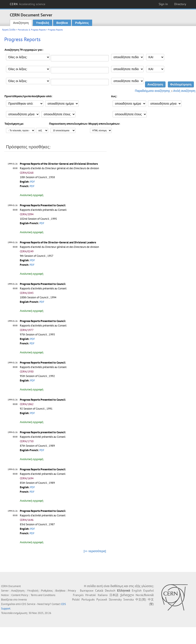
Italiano (103, 595)
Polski (76, 599)
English (137, 591)
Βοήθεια (62, 23)
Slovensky (115, 599)
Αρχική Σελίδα (9, 30)
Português (88, 599)
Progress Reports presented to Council (43, 432)
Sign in (163, 4)
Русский (102, 599)
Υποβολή (43, 23)
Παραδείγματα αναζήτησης (153, 91)
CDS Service (28, 604)
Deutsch (110, 591)
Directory (180, 4)
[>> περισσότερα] (95, 551)
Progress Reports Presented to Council (43, 205)
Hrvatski (91, 595)
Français (78, 595)
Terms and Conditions (43, 595)
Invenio (23, 600)
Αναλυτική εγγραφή (32, 195)
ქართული (127, 595)
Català (99, 591)
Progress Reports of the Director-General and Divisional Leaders (58, 242)
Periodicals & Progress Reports (32, 30)
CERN (28, 4)
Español (149, 591)
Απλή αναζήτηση (184, 91)
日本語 (114, 595)
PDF (33, 182)
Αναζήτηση (21, 23)
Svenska (128, 599)
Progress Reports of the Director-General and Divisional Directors (59, 164)
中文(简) (141, 599)
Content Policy (20, 595)
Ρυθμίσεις (82, 23)
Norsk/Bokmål (145, 595)
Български (87, 591)
